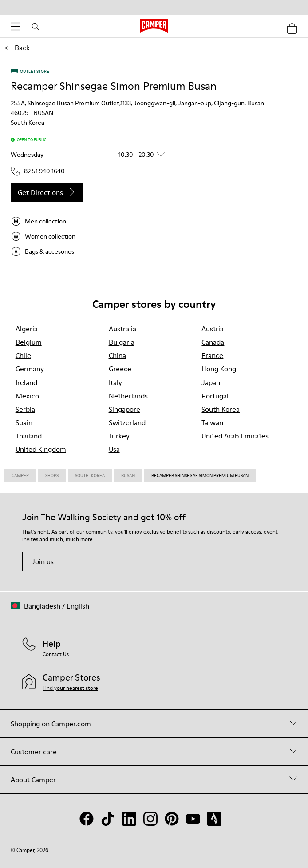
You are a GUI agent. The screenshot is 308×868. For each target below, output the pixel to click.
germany (30, 369)
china (117, 355)
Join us (43, 561)
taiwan (212, 422)
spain (24, 422)
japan (211, 382)
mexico (27, 396)
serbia (25, 409)
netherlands (128, 396)
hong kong (219, 369)
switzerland (127, 422)
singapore (124, 409)
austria (213, 329)
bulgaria (122, 342)
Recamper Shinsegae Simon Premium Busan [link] (200, 475)
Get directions (47, 192)
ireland (26, 382)
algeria (27, 329)
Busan (128, 475)
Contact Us (56, 654)
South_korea (90, 475)
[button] (91, 155)
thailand (29, 436)
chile (23, 355)
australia (122, 329)
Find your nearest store (70, 688)
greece (120, 369)
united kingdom (41, 449)
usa (114, 449)
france (212, 355)
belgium (29, 342)
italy (115, 382)
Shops (52, 475)
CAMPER (20, 475)
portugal (215, 396)
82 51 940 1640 (38, 171)
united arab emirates (235, 436)
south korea (221, 409)
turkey (119, 436)
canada (213, 342)
